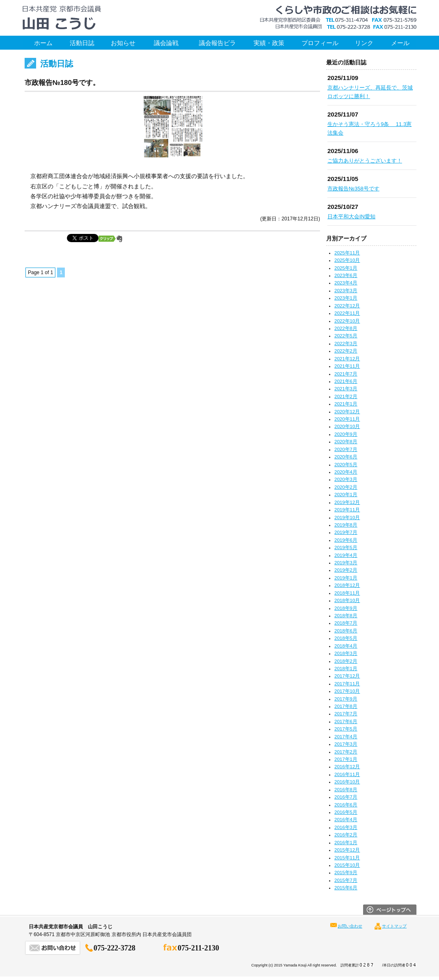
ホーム (43, 43)
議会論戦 (166, 43)
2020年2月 (346, 487)
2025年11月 (347, 253)
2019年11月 (347, 510)
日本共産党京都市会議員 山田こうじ (62, 18)
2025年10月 (347, 260)
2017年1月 (346, 759)
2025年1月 (346, 268)
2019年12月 (347, 502)
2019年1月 (346, 578)
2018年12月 (347, 585)
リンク (364, 43)
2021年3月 (346, 389)
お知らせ (123, 43)
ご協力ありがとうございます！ (365, 161)
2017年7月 (346, 714)
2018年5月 (346, 638)
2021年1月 (346, 404)
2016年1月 (346, 843)
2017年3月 (346, 744)
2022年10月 (347, 321)
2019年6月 (346, 540)
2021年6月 (346, 381)
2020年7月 (346, 449)
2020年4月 (346, 472)
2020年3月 (346, 479)
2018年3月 (346, 653)
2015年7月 (346, 880)
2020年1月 (346, 495)
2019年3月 (346, 563)
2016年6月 (346, 805)
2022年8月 (346, 328)
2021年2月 (346, 396)
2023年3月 (346, 291)
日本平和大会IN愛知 (351, 216)
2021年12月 (347, 359)
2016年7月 (346, 797)
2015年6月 (346, 888)
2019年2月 (346, 570)
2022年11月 (347, 313)
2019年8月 (346, 525)
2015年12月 (347, 850)
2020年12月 (347, 412)
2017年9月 (346, 699)
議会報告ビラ (217, 43)
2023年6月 (346, 275)
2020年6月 (346, 457)
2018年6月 (346, 631)
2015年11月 (347, 858)
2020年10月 (347, 426)
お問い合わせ (350, 926)
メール (400, 43)
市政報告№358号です (353, 189)
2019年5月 (346, 547)
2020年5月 (346, 465)
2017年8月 (346, 706)
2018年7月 (346, 623)
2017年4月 (346, 737)
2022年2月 (346, 351)
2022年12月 (347, 306)
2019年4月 (346, 555)
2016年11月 (347, 774)
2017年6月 (346, 721)
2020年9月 (346, 434)
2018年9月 (346, 608)
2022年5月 (346, 336)
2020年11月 (347, 419)
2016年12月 (347, 767)
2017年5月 (346, 729)
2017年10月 (347, 691)
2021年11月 (347, 366)
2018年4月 (346, 646)
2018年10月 (347, 600)
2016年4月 (346, 820)
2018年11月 (347, 593)
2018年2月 (346, 661)
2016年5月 (346, 812)
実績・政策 (269, 43)
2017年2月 (346, 752)
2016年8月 (346, 790)
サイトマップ (394, 926)
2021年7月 (346, 374)
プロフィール (320, 43)
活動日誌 (82, 43)
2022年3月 (346, 343)
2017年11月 (347, 684)
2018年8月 (346, 616)
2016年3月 (346, 827)
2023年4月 (346, 283)
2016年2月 (346, 835)
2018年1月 (346, 669)
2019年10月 (347, 517)
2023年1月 (346, 298)
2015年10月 (347, 865)
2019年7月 (346, 532)
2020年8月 (346, 442)
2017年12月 (347, 676)
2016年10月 (347, 782)
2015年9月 (346, 872)
